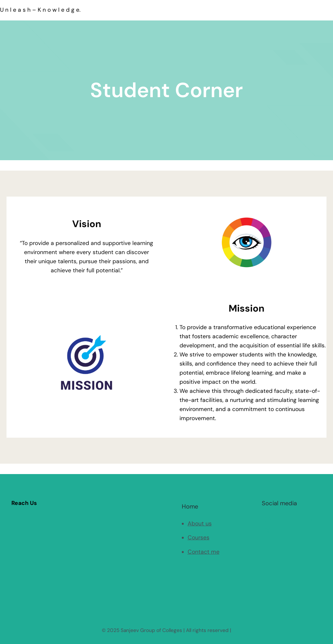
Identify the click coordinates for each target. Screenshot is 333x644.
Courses (199, 537)
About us (200, 523)
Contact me (204, 552)
